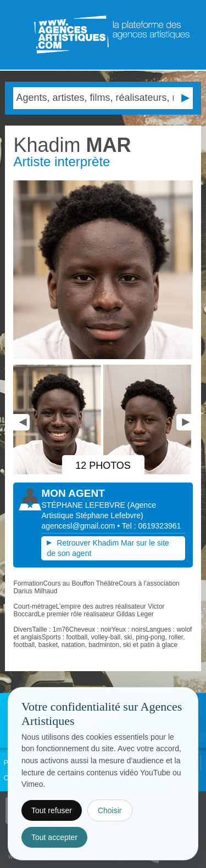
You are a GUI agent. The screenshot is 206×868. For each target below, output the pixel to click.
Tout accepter (54, 837)
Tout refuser (52, 810)
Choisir (110, 810)
